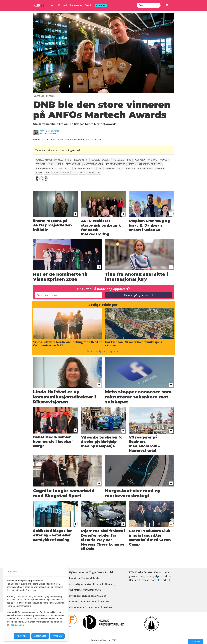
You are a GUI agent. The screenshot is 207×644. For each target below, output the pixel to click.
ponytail (119, 160)
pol (129, 160)
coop (120, 168)
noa (51, 164)
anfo (39, 173)
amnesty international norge (53, 160)
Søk (137, 3)
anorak (160, 168)
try (75, 173)
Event (88, 5)
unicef (66, 173)
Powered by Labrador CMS (103, 640)
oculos (164, 160)
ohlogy (153, 160)
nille (60, 164)
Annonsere (76, 5)
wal (47, 173)
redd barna (81, 160)
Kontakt (63, 5)
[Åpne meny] (170, 5)
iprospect (65, 168)
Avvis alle (57, 636)
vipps (56, 173)
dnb (100, 168)
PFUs (159, 580)
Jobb (53, 5)
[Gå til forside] (39, 5)
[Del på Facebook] (37, 179)
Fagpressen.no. (17, 625)
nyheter (41, 164)
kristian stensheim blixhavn (145, 164)
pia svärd (140, 160)
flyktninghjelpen (84, 168)
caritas (131, 168)
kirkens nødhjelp (46, 168)
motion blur (73, 164)
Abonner (101, 5)
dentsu (110, 168)
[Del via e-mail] (46, 179)
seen (83, 173)
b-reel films (145, 168)
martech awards (93, 164)
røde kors (94, 173)
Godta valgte (40, 636)
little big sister (116, 164)
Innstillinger (196, 641)
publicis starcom (101, 160)
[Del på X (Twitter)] (42, 179)
